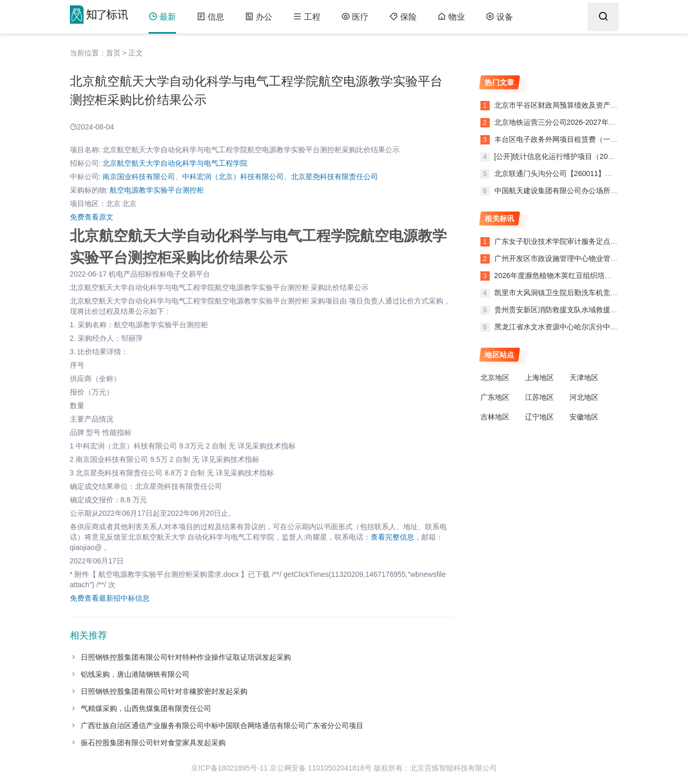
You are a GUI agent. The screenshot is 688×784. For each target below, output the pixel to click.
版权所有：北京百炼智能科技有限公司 (435, 768)
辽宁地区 (539, 417)
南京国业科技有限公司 (139, 177)
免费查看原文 (92, 217)
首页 (113, 53)
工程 (307, 17)
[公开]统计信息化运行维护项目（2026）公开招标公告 (580, 156)
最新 (162, 17)
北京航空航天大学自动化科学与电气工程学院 (175, 163)
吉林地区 (495, 417)
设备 (499, 17)
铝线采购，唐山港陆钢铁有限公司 (135, 674)
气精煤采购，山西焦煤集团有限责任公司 (146, 708)
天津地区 (584, 378)
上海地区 (539, 378)
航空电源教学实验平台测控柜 (157, 190)
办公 (259, 17)
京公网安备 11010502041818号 (321, 768)
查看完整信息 (392, 537)
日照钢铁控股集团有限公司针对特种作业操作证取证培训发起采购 (186, 657)
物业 (451, 17)
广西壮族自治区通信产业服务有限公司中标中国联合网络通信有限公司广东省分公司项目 (222, 725)
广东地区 (495, 397)
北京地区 (495, 378)
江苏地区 (539, 397)
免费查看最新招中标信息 (110, 598)
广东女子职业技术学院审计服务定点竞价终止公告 (574, 241)
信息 (210, 17)
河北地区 (584, 397)
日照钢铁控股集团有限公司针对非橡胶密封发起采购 (164, 691)
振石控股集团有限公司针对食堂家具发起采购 (153, 743)
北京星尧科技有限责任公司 (334, 177)
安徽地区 (584, 417)
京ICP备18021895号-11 (229, 768)
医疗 (355, 17)
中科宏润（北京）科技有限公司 (233, 177)
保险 (403, 17)
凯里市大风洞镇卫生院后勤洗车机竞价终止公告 (570, 293)
